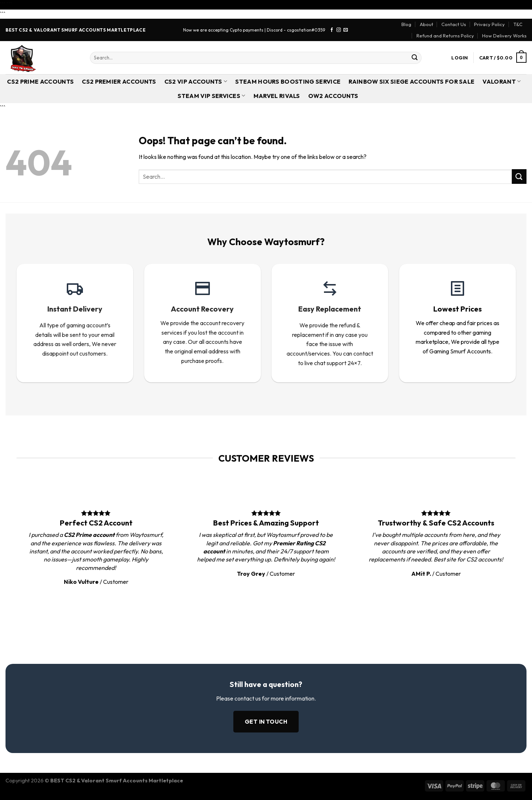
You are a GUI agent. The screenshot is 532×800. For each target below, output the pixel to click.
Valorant (502, 81)
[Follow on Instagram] (339, 30)
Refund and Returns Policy (445, 36)
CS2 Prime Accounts (40, 81)
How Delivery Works (504, 36)
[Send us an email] (346, 30)
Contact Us (454, 24)
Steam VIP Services (211, 96)
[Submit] (415, 58)
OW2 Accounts (333, 96)
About (427, 24)
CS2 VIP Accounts (196, 81)
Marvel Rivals (277, 96)
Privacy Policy (489, 24)
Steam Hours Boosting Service (288, 81)
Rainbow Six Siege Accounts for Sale (411, 81)
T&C (518, 24)
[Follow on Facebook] (332, 30)
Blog (406, 24)
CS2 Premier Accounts (119, 81)
